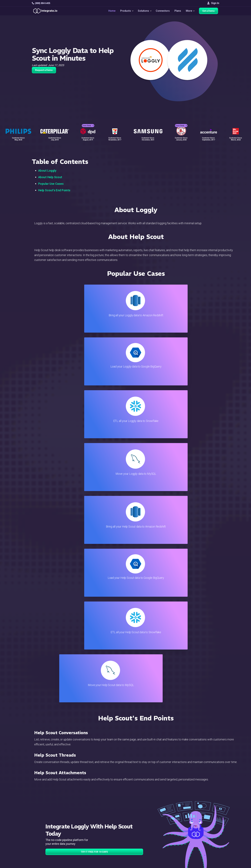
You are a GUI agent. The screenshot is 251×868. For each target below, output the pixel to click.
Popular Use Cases (51, 184)
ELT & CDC (80, 819)
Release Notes (83, 845)
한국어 (205, 852)
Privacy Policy (145, 845)
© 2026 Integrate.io (42, 865)
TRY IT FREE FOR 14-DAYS (94, 535)
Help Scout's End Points (54, 190)
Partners (206, 828)
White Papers (209, 815)
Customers (208, 810)
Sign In (213, 3)
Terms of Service (211, 865)
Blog (139, 810)
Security (141, 836)
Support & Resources (148, 819)
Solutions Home (83, 810)
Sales (77, 832)
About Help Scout (50, 177)
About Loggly (47, 171)
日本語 (205, 848)
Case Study (88, 123)
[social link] (34, 835)
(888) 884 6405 (41, 3)
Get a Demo (210, 12)
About (205, 823)
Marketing (80, 828)
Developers (81, 841)
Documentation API (147, 832)
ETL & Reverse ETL (85, 815)
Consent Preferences (149, 854)
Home (110, 11)
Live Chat (142, 815)
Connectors (163, 11)
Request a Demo (44, 70)
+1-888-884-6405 (45, 828)
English (206, 843)
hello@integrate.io (46, 819)
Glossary (142, 849)
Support (79, 836)
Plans (178, 11)
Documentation (145, 828)
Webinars (207, 819)
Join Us (206, 832)
